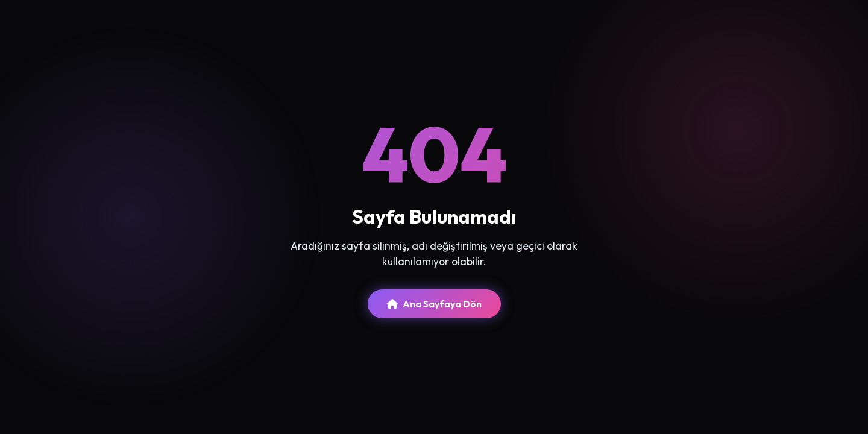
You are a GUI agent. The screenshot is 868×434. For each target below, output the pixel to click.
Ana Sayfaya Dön (434, 304)
